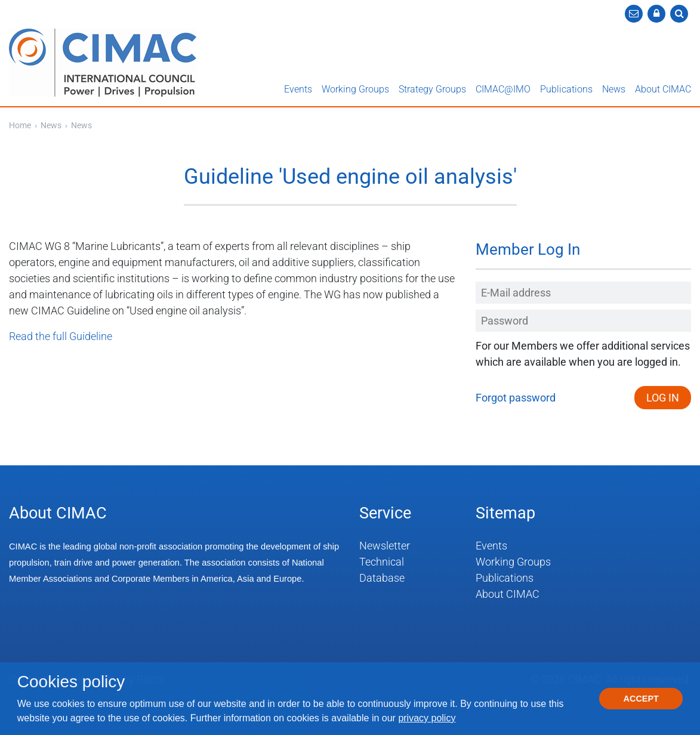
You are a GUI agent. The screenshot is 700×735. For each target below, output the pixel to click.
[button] (656, 14)
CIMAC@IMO (503, 89)
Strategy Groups (432, 89)
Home (20, 125)
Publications (566, 89)
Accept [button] (641, 699)
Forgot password (516, 398)
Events (298, 89)
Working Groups (355, 89)
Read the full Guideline (61, 336)
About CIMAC (663, 89)
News (614, 89)
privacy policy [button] (427, 718)
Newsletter (385, 546)
